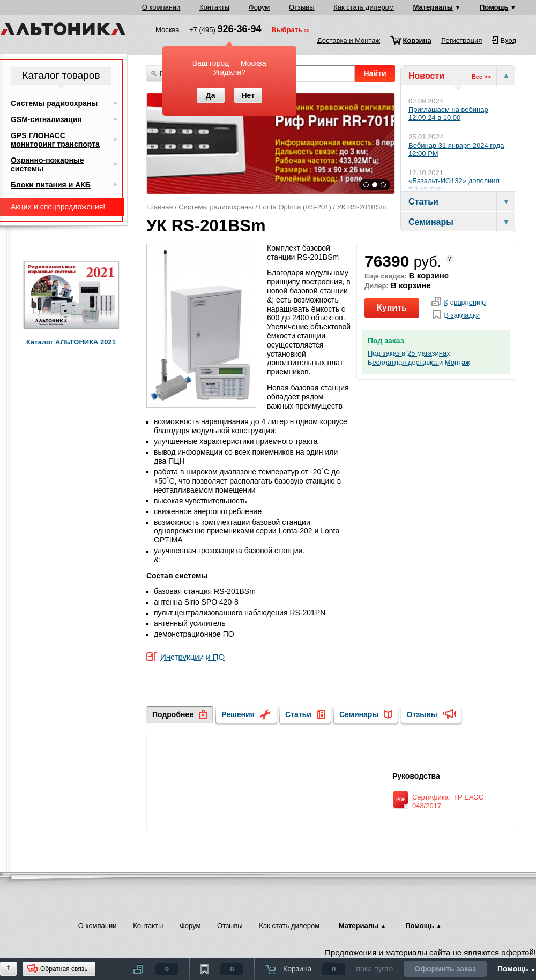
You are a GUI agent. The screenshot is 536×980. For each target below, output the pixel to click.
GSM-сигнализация (46, 119)
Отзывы (302, 7)
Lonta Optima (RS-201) (295, 207)
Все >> (481, 77)
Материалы (433, 7)
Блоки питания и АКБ (51, 185)
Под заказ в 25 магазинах (409, 353)
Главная (159, 207)
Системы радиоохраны (216, 207)
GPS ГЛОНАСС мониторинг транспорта (55, 140)
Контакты (214, 7)
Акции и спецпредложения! (58, 207)
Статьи (298, 714)
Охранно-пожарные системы (47, 164)
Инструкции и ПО (192, 657)
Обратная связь (64, 969)
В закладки (462, 315)
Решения (238, 714)
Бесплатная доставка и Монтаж (419, 363)
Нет (248, 95)
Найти (375, 73)
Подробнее (173, 714)
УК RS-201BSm (362, 207)
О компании (161, 7)
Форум (259, 7)
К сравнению (465, 303)
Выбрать (287, 31)
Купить (392, 308)
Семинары (359, 714)
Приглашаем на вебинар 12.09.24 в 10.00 (448, 114)
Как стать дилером (364, 7)
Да (211, 95)
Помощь (494, 7)
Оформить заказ (445, 969)
